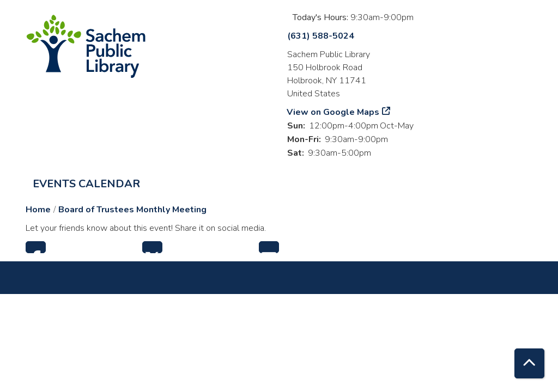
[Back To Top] (529, 363)
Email (269, 247)
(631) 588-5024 (321, 36)
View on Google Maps (333, 112)
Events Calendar (86, 184)
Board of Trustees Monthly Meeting (132, 210)
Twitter (152, 247)
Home (38, 210)
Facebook (36, 247)
